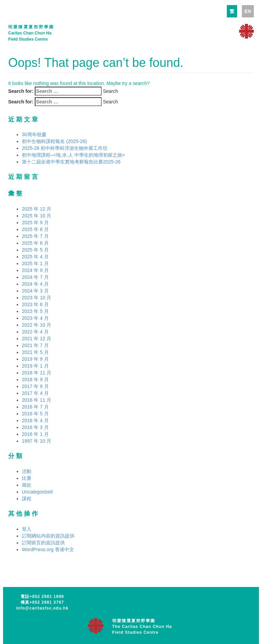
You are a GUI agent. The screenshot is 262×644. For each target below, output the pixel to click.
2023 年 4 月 (35, 318)
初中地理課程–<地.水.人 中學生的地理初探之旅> (73, 155)
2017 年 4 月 (35, 393)
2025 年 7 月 (35, 236)
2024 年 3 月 (35, 291)
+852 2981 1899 (47, 597)
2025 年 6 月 (35, 243)
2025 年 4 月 (35, 257)
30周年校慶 (34, 134)
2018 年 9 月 (35, 380)
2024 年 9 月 (35, 270)
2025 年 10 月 (37, 216)
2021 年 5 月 (35, 352)
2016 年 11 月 (37, 400)
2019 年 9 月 (35, 359)
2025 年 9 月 (35, 223)
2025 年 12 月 (37, 209)
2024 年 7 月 (35, 277)
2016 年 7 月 (35, 407)
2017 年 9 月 (35, 386)
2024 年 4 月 (35, 284)
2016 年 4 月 (35, 420)
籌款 (27, 485)
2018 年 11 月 (37, 373)
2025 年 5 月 (35, 250)
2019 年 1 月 (35, 366)
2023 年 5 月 (35, 311)
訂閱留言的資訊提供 (43, 543)
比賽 (27, 478)
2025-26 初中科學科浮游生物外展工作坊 (65, 148)
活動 (27, 471)
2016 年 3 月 (35, 427)
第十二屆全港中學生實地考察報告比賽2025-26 (71, 162)
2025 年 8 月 (35, 229)
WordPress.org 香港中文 (48, 549)
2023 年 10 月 (37, 298)
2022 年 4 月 (35, 332)
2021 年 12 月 (37, 339)
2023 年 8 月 (35, 304)
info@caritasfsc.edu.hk (42, 608)
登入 (27, 529)
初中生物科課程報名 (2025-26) (54, 141)
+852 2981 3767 (47, 602)
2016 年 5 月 (35, 414)
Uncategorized (37, 492)
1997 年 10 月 (37, 441)
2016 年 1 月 (35, 434)
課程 (27, 499)
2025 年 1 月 (35, 263)
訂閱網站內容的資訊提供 (48, 536)
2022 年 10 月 (37, 325)
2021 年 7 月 (35, 345)
